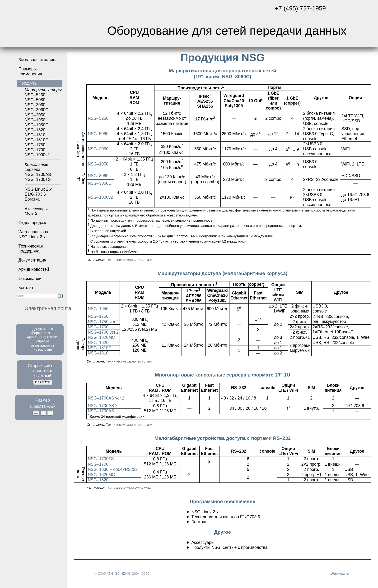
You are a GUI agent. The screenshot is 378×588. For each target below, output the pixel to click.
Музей (31, 214)
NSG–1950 (98, 164)
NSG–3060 (98, 176)
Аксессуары (36, 209)
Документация (32, 260)
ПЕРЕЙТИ (43, 382)
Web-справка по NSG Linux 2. (34, 234)
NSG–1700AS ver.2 (106, 398)
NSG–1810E (100, 348)
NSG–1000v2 (43, 156)
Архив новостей (34, 269)
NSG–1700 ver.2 (103, 332)
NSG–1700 (35, 150)
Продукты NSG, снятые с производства (230, 547)
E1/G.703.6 (35, 194)
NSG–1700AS (101, 411)
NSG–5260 (43, 92)
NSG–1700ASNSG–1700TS (43, 173)
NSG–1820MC (101, 337)
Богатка (43, 201)
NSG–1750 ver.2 (103, 322)
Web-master (340, 574)
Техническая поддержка (31, 249)
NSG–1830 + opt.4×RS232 (113, 469)
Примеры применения (30, 71)
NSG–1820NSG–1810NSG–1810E (36, 135)
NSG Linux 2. (38, 189)
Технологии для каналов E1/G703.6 (226, 517)
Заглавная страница (38, 60)
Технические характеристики (129, 260)
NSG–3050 (35, 115)
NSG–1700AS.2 (103, 406)
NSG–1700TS (101, 459)
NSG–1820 (98, 343)
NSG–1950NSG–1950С (37, 122)
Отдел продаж (32, 223)
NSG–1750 (35, 145)
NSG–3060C (100, 183)
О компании (30, 279)
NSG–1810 (98, 353)
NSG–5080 (35, 100)
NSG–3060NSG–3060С (37, 107)
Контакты (28, 288)
